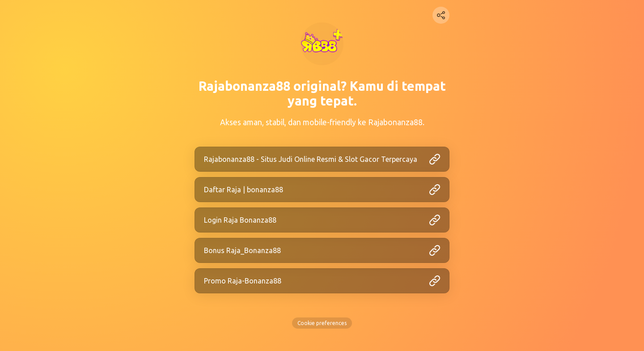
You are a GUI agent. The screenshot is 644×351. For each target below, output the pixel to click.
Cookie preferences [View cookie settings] (322, 323)
